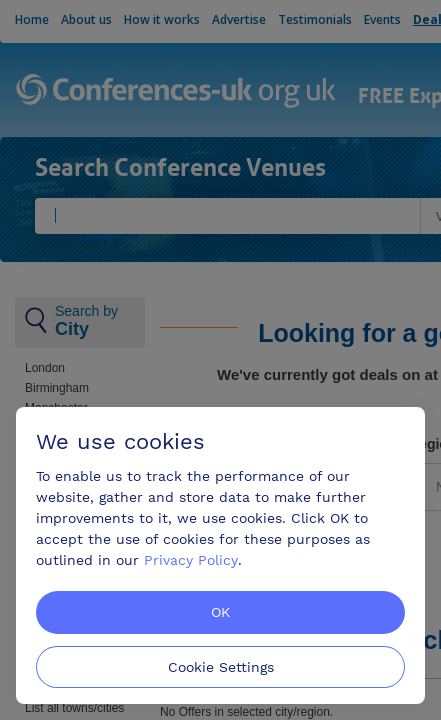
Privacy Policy (191, 560)
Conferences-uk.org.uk (176, 92)
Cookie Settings (221, 667)
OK (220, 612)
